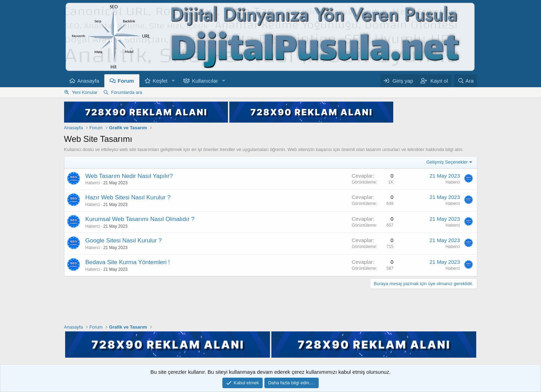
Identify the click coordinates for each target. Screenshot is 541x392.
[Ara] (466, 81)
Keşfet (160, 81)
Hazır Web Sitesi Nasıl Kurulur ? (128, 197)
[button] (173, 81)
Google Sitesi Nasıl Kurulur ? (124, 240)
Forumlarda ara (127, 92)
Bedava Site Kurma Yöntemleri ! (128, 262)
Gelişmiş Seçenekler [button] (447, 162)
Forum (126, 81)
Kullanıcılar (205, 81)
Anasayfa (88, 81)
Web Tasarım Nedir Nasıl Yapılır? (129, 176)
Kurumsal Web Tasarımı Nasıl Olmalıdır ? (140, 219)
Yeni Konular (85, 92)
